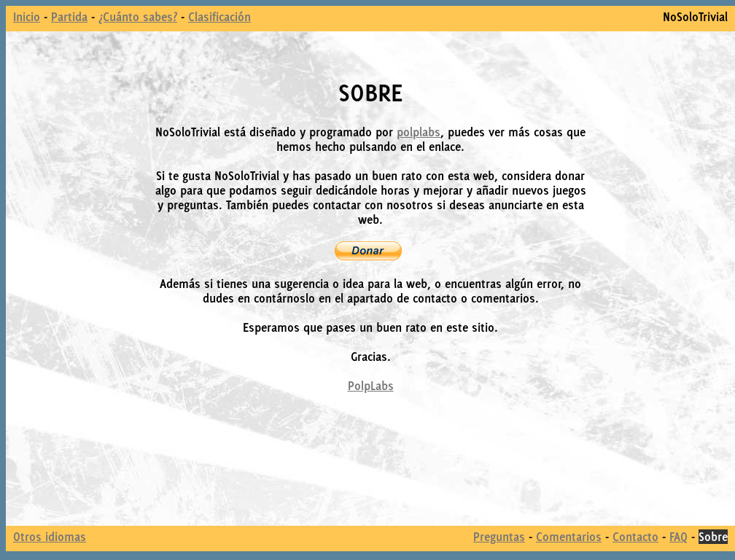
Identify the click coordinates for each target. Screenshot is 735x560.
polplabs (419, 132)
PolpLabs (371, 386)
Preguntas (499, 537)
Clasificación (219, 17)
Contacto (635, 537)
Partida (69, 17)
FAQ (678, 537)
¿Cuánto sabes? (138, 17)
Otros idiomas (50, 537)
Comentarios (569, 537)
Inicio (27, 17)
